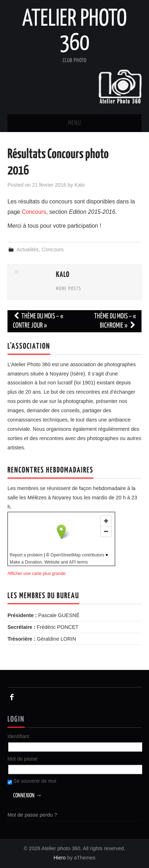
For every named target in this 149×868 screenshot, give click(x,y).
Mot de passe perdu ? (32, 815)
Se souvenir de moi (32, 781)
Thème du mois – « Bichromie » (115, 321)
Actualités (27, 249)
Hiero (60, 858)
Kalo (80, 185)
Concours (34, 212)
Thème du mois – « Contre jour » (38, 321)
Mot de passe (22, 759)
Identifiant (18, 736)
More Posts (69, 289)
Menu (74, 123)
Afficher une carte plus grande (37, 574)
